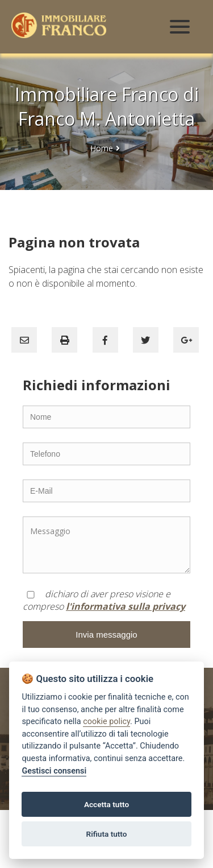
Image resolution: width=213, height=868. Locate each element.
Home (102, 148)
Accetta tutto (106, 804)
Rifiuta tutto (107, 834)
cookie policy (106, 722)
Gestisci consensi (54, 771)
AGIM (58, 861)
